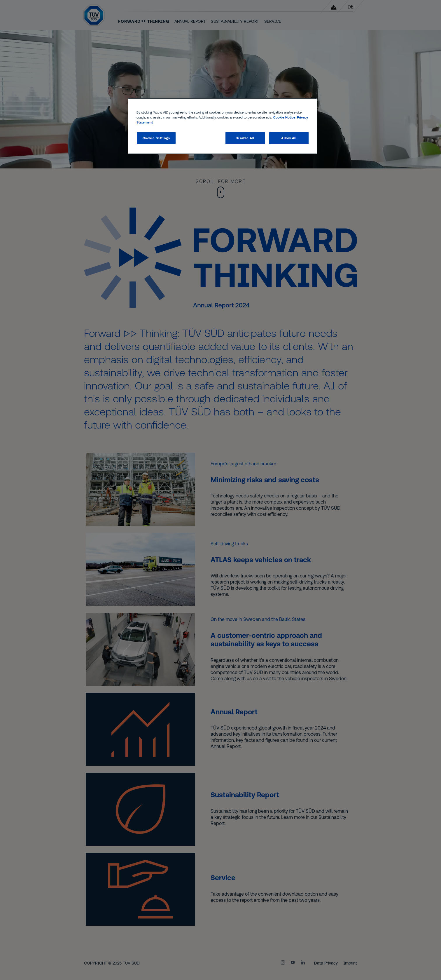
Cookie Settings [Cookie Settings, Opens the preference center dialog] (156, 138)
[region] (223, 126)
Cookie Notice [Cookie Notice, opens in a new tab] (284, 117)
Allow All (289, 138)
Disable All (245, 138)
